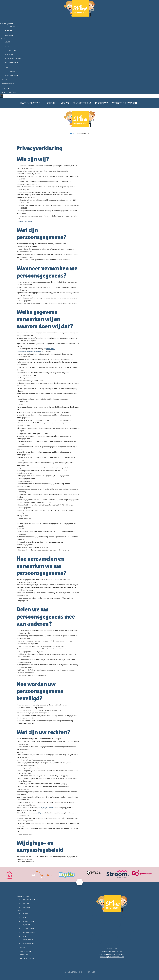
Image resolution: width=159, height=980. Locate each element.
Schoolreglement (11, 63)
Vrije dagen (9, 55)
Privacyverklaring (11, 75)
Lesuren (8, 42)
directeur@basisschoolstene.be (112, 957)
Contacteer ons (8, 84)
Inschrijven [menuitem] (102, 103)
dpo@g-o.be (40, 813)
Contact (91, 972)
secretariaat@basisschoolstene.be (112, 954)
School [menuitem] (51, 103)
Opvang (8, 46)
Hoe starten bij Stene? (13, 27)
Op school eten (10, 50)
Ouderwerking (10, 71)
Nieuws (5, 80)
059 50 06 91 (112, 949)
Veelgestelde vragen (9, 92)
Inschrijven (9, 35)
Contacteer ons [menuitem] (82, 103)
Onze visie (8, 31)
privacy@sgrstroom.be (25, 221)
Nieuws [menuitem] (65, 103)
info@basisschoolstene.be (112, 951)
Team (7, 67)
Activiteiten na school (13, 59)
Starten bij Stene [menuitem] (30, 103)
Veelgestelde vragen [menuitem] (125, 103)
